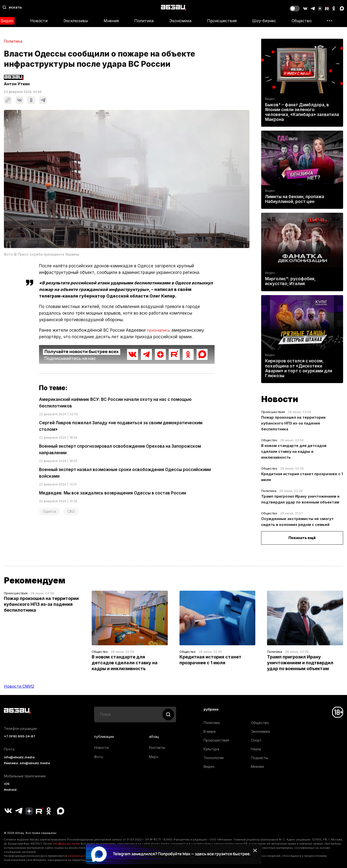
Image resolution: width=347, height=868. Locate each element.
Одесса (50, 511)
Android (10, 790)
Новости (39, 21)
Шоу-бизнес (264, 21)
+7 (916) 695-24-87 (20, 736)
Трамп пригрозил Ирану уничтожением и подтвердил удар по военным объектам (300, 663)
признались (159, 330)
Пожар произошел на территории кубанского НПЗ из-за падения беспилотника (293, 423)
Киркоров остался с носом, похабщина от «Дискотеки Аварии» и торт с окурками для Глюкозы (299, 368)
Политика (144, 21)
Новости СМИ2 (19, 686)
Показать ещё (302, 538)
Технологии (214, 758)
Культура (211, 749)
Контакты (157, 747)
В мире (210, 731)
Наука (256, 749)
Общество (302, 21)
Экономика (180, 21)
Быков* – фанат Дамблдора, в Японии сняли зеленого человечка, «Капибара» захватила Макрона (302, 112)
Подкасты (259, 758)
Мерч (154, 757)
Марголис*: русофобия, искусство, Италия (290, 281)
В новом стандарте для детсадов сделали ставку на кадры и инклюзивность (294, 451)
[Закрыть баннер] (255, 850)
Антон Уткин (17, 84)
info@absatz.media (19, 757)
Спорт (256, 740)
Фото (99, 757)
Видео (270, 99)
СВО (71, 511)
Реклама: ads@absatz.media (27, 763)
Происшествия (222, 21)
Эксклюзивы (76, 21)
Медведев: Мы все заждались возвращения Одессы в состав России (113, 493)
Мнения (111, 21)
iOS (7, 784)
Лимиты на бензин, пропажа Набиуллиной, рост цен (295, 199)
